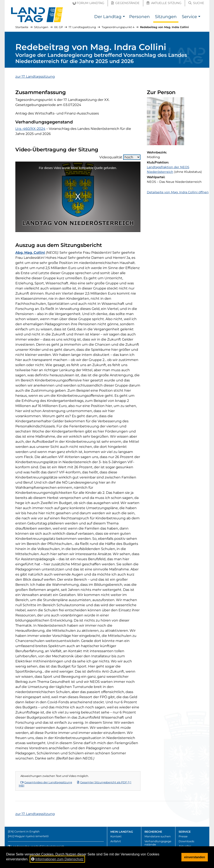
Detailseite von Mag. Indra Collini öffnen (178, 192)
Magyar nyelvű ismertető (32, 836)
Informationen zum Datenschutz (57, 859)
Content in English (27, 831)
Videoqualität (120, 157)
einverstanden (195, 857)
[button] (124, 17)
